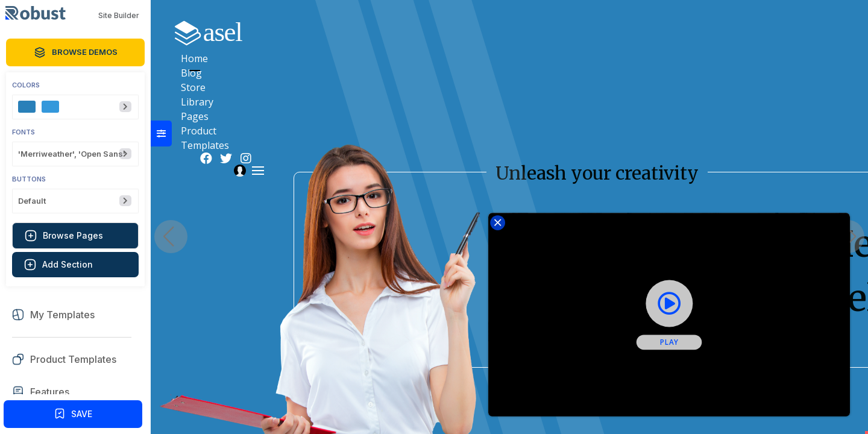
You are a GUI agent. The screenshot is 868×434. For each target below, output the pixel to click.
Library (535, 32)
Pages (586, 32)
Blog (443, 32)
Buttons (29, 179)
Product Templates (663, 32)
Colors (26, 85)
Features (50, 392)
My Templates (62, 315)
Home (398, 32)
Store (486, 32)
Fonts (24, 132)
